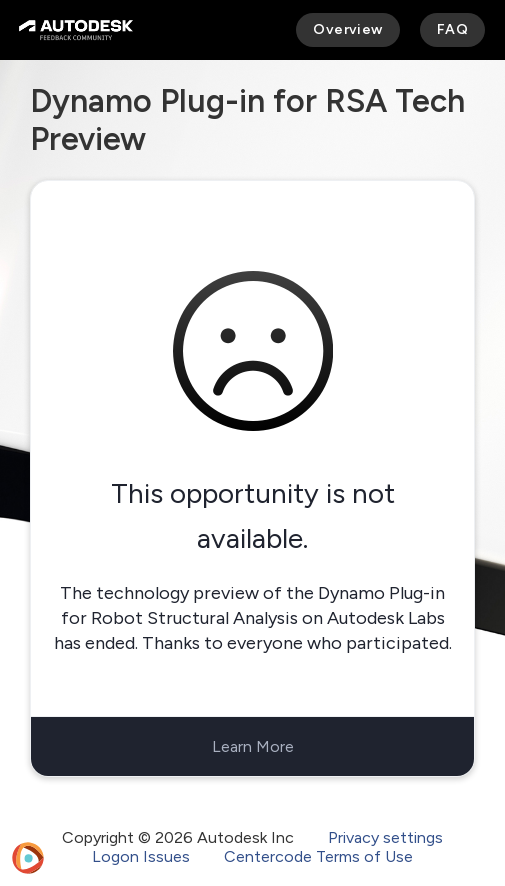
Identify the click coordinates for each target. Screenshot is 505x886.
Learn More (253, 746)
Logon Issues (141, 856)
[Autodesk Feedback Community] (76, 30)
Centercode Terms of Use (318, 856)
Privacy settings (385, 837)
